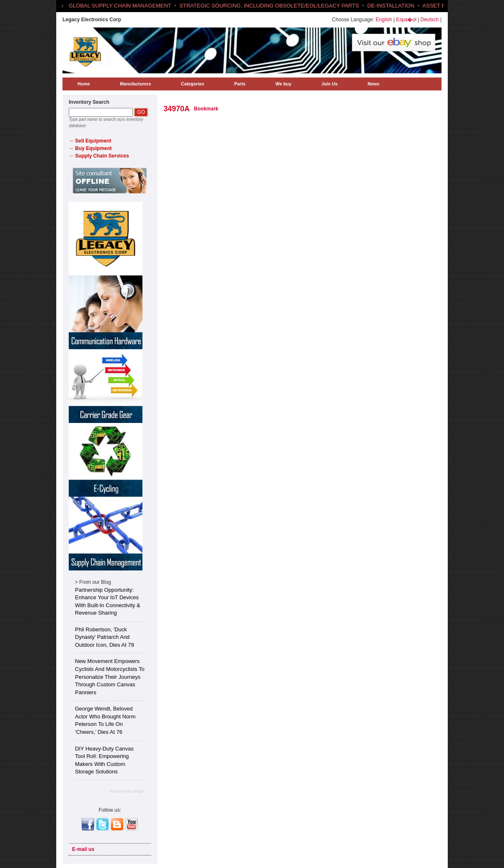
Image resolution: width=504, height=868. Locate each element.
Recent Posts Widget (127, 791)
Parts (240, 84)
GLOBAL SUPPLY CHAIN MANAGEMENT (120, 6)
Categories (192, 84)
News (373, 84)
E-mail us (83, 849)
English (384, 20)
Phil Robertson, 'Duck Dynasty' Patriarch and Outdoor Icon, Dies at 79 (105, 637)
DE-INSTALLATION (391, 6)
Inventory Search (89, 102)
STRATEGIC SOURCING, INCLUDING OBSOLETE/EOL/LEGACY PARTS (269, 6)
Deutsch (430, 20)
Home (84, 84)
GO (141, 112)
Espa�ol (406, 20)
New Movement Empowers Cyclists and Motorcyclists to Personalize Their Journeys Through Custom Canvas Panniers (110, 677)
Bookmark (206, 109)
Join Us (329, 84)
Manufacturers (135, 84)
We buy (283, 84)
